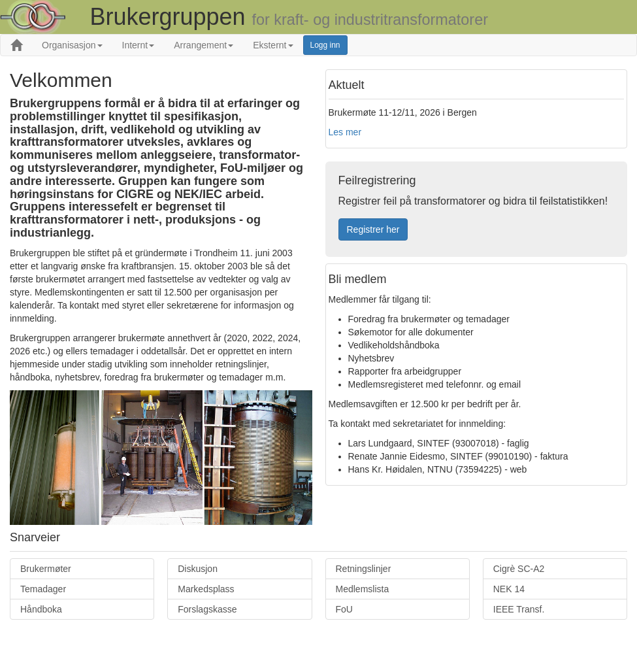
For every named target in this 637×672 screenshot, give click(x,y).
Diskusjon (198, 569)
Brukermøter (46, 569)
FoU (344, 609)
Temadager (43, 589)
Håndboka (41, 609)
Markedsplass (206, 589)
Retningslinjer (364, 569)
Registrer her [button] (373, 229)
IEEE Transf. (519, 609)
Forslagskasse (207, 609)
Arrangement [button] (204, 45)
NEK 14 (509, 589)
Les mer (345, 132)
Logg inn (325, 45)
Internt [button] (139, 45)
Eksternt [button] (273, 45)
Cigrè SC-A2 (519, 569)
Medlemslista (363, 589)
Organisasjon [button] (72, 45)
